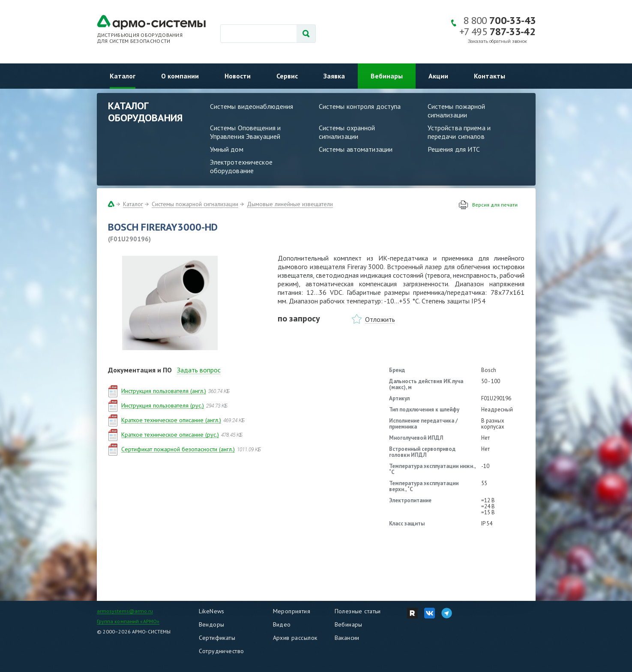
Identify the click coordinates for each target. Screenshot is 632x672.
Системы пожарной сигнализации (457, 111)
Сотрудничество (222, 651)
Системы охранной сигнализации (347, 132)
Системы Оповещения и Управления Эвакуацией (246, 132)
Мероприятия (292, 611)
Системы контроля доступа (360, 106)
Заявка (334, 76)
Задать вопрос (199, 370)
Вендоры (212, 624)
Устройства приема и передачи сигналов (459, 132)
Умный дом (227, 149)
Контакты (490, 76)
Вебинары (387, 76)
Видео (282, 624)
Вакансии (347, 638)
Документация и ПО (140, 370)
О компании (180, 76)
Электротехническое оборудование (241, 166)
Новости (238, 76)
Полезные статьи (358, 611)
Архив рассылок (295, 638)
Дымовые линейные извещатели (290, 204)
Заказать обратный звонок (497, 41)
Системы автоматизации (356, 149)
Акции (438, 76)
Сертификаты (217, 638)
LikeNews (212, 611)
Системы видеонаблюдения (252, 106)
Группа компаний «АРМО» (128, 621)
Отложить (380, 319)
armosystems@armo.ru (125, 611)
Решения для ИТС (454, 149)
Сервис (287, 76)
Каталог (123, 76)
